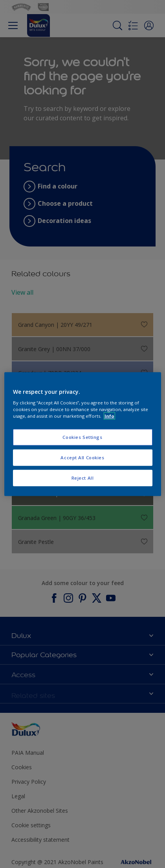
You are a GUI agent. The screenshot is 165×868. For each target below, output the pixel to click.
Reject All (83, 478)
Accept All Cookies (82, 458)
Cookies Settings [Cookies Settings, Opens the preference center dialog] (82, 437)
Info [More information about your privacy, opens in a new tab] (109, 416)
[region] (83, 434)
